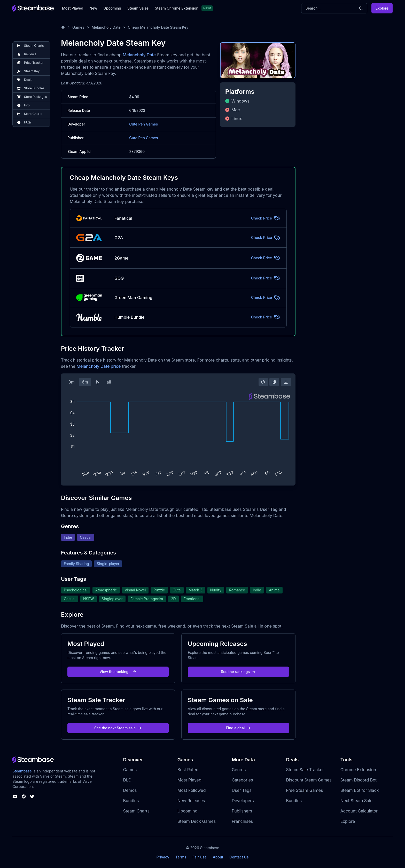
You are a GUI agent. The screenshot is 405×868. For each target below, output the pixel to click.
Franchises (242, 821)
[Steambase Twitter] (32, 796)
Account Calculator (359, 811)
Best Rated (188, 770)
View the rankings (118, 672)
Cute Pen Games (143, 124)
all (109, 382)
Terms (181, 857)
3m (72, 382)
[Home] (63, 27)
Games (78, 27)
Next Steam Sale (357, 801)
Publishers (242, 811)
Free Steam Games (304, 790)
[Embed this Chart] (263, 382)
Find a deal (239, 728)
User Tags (242, 790)
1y (97, 382)
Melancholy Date (106, 27)
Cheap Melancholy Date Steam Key (158, 27)
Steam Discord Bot (359, 780)
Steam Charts (136, 811)
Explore (382, 8)
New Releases (191, 801)
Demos (130, 790)
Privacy (163, 857)
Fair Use (200, 857)
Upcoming (112, 8)
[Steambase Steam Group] (24, 796)
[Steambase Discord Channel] (15, 796)
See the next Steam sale (118, 728)
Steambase (22, 771)
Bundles (131, 801)
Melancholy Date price (99, 366)
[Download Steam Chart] (286, 382)
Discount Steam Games (309, 780)
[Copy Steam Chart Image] (274, 382)
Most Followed (192, 790)
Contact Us (239, 857)
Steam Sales (138, 8)
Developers (243, 801)
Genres (239, 770)
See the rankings (238, 672)
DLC (127, 780)
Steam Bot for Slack (360, 790)
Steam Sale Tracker (305, 770)
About (218, 857)
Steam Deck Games (197, 821)
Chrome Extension (358, 770)
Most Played (73, 8)
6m (85, 382)
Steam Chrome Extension (177, 8)
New (93, 8)
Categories (242, 780)
